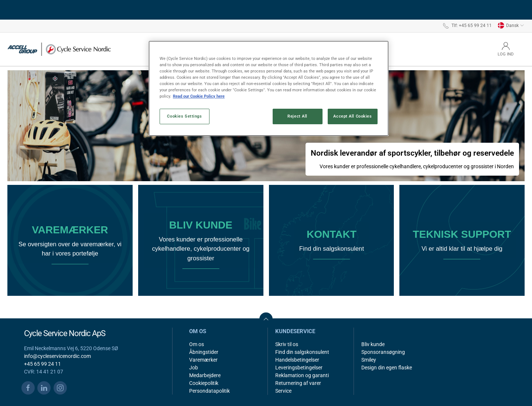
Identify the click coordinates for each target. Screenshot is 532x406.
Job (194, 368)
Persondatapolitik (209, 391)
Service (283, 391)
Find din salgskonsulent (302, 352)
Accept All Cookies (352, 116)
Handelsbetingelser (297, 360)
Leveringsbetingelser (299, 368)
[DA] (59, 49)
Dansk (511, 26)
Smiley (369, 360)
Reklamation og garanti (302, 375)
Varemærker (203, 360)
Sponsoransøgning (383, 352)
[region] (269, 88)
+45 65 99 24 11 (42, 364)
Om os (197, 344)
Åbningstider (204, 352)
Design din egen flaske (387, 368)
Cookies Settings (184, 116)
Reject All (297, 116)
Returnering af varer (298, 383)
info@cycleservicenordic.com (57, 356)
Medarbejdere (205, 375)
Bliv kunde (373, 344)
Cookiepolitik (204, 383)
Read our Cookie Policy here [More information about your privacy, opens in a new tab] (199, 96)
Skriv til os (287, 344)
